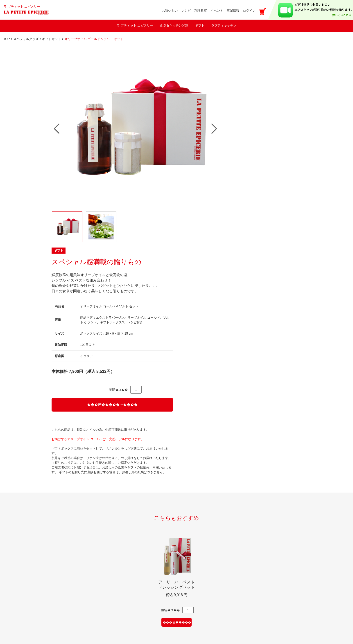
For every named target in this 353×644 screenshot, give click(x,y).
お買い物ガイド (129, 536)
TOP (7, 39)
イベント (62, 536)
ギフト (200, 25)
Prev (57, 115)
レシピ (61, 547)
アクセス (193, 613)
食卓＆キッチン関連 (174, 25)
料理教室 (62, 525)
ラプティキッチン (224, 25)
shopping (124, 525)
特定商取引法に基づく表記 (138, 590)
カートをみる (127, 601)
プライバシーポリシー (134, 579)
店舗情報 (62, 558)
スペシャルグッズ (26, 39)
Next (168, 115)
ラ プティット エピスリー (135, 25)
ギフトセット (52, 39)
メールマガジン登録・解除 (138, 569)
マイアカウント (129, 547)
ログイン (249, 11)
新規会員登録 (127, 558)
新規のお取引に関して (73, 585)
